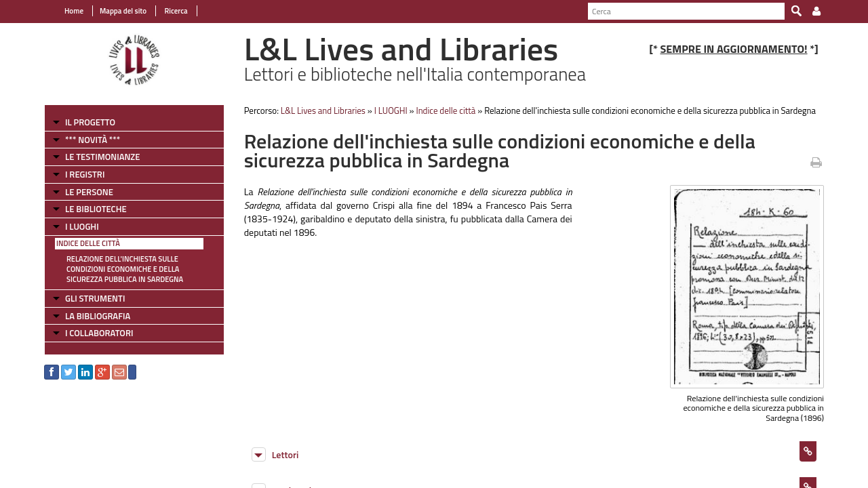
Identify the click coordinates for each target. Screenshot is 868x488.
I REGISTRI (85, 174)
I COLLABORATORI (99, 333)
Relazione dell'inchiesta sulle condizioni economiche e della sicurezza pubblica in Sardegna (125, 269)
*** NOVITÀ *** (93, 140)
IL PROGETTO (90, 122)
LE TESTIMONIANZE (102, 157)
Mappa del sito (123, 11)
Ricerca (175, 11)
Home (74, 11)
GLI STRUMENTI (95, 298)
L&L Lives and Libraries (323, 110)
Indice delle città (88, 243)
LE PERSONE (89, 192)
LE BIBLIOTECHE (96, 209)
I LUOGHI (82, 226)
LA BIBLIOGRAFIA (98, 316)
